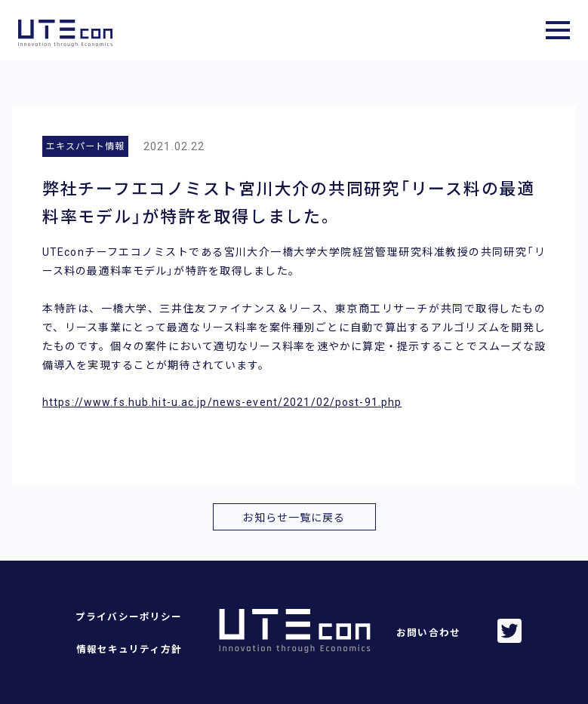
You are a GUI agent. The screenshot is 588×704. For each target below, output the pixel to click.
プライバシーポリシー (129, 617)
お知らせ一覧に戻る (294, 518)
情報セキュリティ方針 (129, 649)
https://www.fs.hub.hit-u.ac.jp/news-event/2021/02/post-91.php (222, 402)
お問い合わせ (428, 633)
